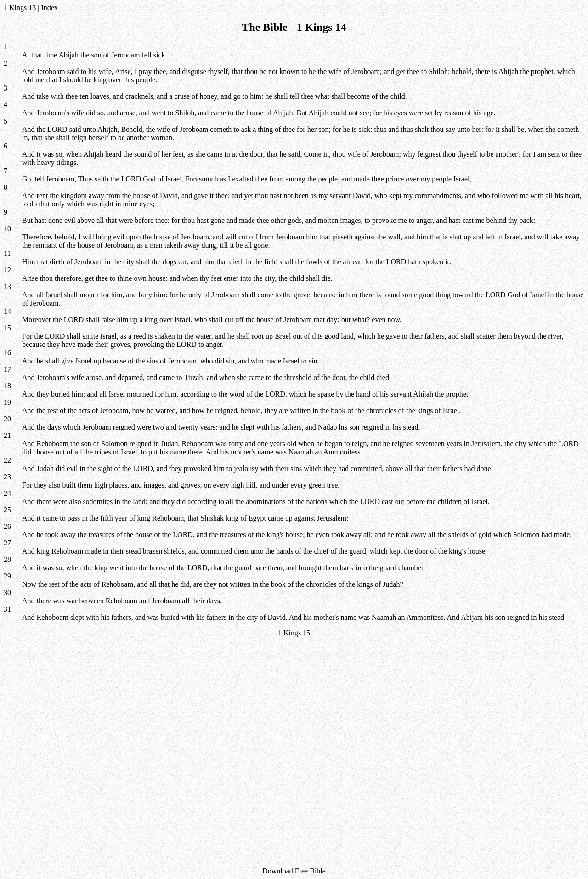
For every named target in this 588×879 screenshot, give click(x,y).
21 (7, 435)
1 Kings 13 (20, 8)
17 (7, 369)
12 (7, 270)
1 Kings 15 (294, 633)
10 (7, 229)
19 (7, 402)
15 (7, 328)
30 (7, 593)
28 (7, 559)
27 (7, 543)
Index (49, 8)
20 (7, 419)
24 (7, 493)
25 (7, 510)
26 (7, 526)
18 (7, 386)
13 (7, 286)
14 (7, 311)
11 (7, 253)
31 (7, 609)
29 (7, 576)
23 (7, 477)
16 (7, 353)
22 (7, 460)
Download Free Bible (294, 871)
